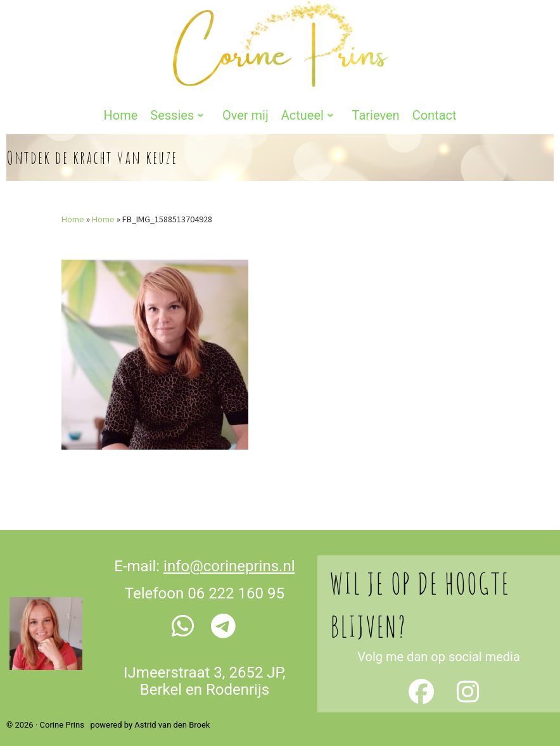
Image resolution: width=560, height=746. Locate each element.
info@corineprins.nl (229, 552)
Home (73, 205)
